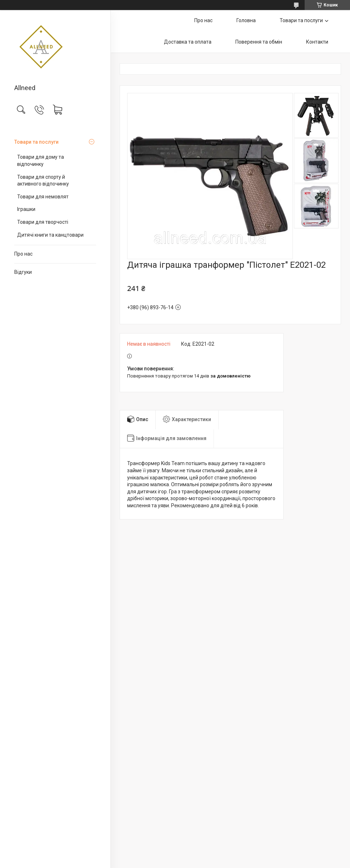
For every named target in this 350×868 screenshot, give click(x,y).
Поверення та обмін (259, 42)
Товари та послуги (36, 142)
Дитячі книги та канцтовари (50, 235)
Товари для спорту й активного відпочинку (43, 181)
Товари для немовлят (43, 197)
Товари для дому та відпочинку (41, 161)
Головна (246, 20)
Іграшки (26, 209)
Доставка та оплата (188, 42)
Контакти (317, 42)
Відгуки (23, 272)
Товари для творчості (43, 222)
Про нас (23, 254)
